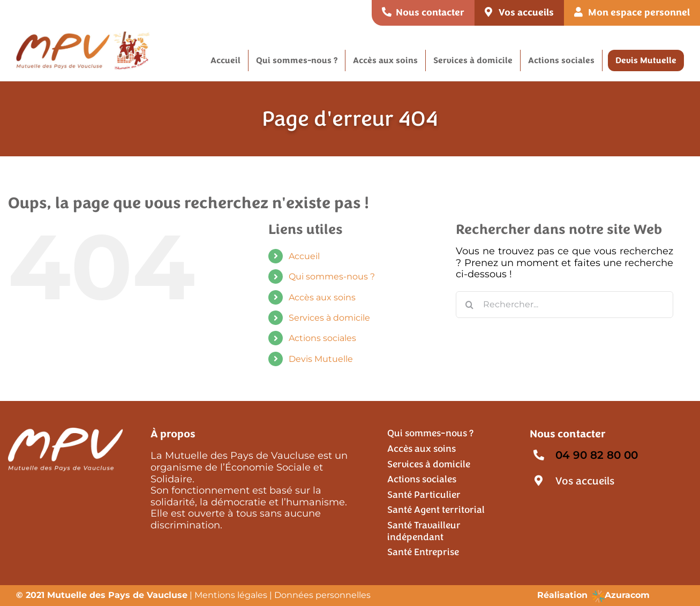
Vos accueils (585, 481)
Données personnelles (322, 595)
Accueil (304, 256)
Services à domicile (329, 318)
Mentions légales (231, 595)
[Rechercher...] (564, 305)
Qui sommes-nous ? (332, 277)
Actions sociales (322, 338)
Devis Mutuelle (321, 359)
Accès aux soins (322, 297)
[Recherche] (469, 305)
